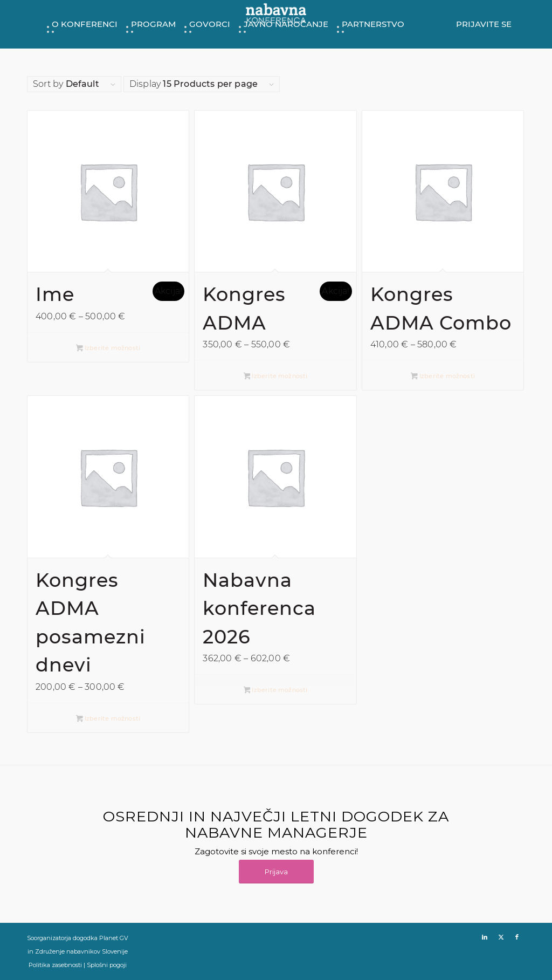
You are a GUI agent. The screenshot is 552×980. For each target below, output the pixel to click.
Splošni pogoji (107, 965)
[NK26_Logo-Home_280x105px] (276, 16)
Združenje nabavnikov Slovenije (81, 951)
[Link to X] (501, 937)
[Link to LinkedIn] (485, 937)
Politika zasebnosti (55, 965)
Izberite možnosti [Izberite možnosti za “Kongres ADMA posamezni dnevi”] (108, 719)
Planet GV (114, 938)
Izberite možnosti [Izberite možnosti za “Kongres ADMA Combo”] (443, 377)
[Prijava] (276, 872)
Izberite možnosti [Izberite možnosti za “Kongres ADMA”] (276, 377)
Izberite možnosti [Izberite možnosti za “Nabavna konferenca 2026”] (276, 691)
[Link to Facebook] (517, 937)
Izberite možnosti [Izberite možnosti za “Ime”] (108, 349)
